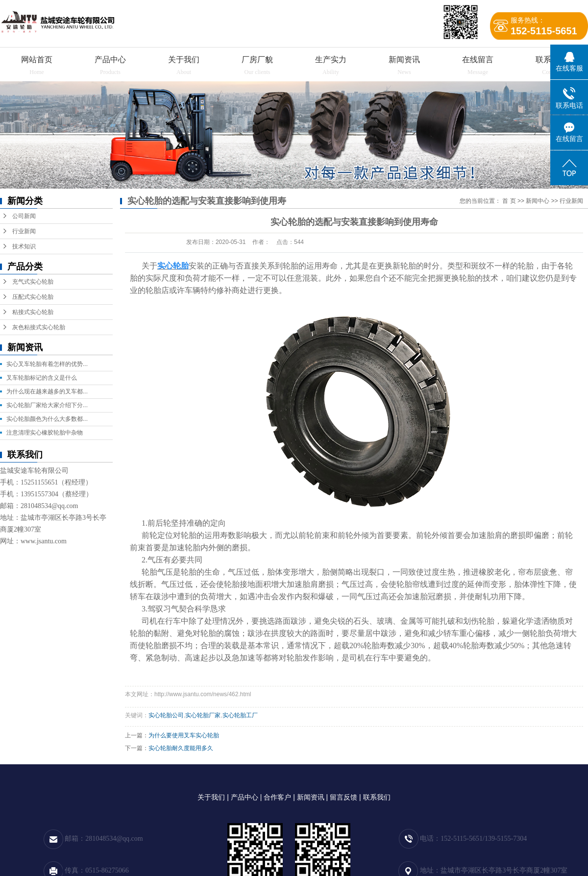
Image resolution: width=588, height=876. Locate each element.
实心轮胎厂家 (203, 715)
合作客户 (277, 797)
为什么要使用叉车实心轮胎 (184, 735)
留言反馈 (343, 797)
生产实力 (331, 60)
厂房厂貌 (257, 60)
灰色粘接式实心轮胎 (39, 327)
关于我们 (184, 60)
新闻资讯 (404, 60)
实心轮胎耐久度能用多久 (181, 748)
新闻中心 (538, 201)
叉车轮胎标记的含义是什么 (42, 378)
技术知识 (24, 246)
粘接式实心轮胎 (33, 312)
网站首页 (37, 60)
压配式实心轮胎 (33, 297)
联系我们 (377, 797)
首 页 (509, 201)
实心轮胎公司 (166, 715)
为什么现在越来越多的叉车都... (47, 391)
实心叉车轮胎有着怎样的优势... (47, 364)
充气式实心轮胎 (33, 282)
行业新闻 (24, 231)
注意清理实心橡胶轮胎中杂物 (45, 433)
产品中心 (110, 60)
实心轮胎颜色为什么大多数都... (47, 419)
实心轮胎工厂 (240, 715)
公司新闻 (24, 216)
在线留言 (478, 60)
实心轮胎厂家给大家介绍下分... (47, 405)
